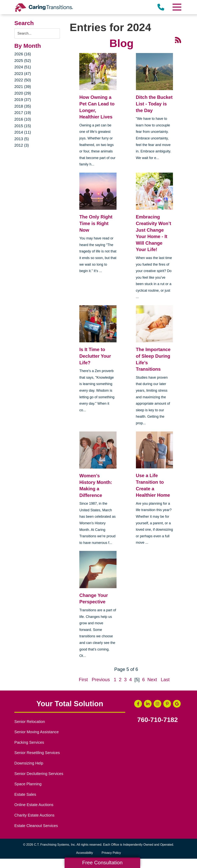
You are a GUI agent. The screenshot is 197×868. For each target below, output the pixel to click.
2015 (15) (23, 126)
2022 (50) (23, 80)
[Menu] (177, 7)
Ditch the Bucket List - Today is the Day (154, 104)
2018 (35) (23, 106)
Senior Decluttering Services (39, 774)
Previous (101, 680)
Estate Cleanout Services (36, 826)
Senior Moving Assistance (37, 732)
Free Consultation (102, 863)
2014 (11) (23, 132)
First (83, 680)
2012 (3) (22, 145)
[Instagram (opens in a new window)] (157, 704)
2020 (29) (23, 93)
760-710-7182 (158, 720)
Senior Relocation (30, 722)
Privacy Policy (111, 853)
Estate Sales (25, 794)
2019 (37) (23, 100)
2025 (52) (23, 61)
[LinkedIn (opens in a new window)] (148, 704)
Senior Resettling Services (37, 753)
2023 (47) (23, 74)
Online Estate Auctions (34, 805)
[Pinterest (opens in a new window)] (167, 704)
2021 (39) (23, 87)
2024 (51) (23, 67)
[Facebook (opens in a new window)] (138, 704)
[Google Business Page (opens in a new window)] (177, 704)
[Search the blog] (37, 33)
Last (165, 680)
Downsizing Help (29, 763)
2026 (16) (23, 54)
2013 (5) (22, 139)
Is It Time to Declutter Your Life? (95, 356)
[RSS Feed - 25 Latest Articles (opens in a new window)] (178, 40)
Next (152, 680)
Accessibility (84, 853)
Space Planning (28, 784)
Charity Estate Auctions (34, 815)
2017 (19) (23, 113)
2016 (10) (23, 119)
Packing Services (29, 742)
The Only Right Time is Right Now (96, 223)
